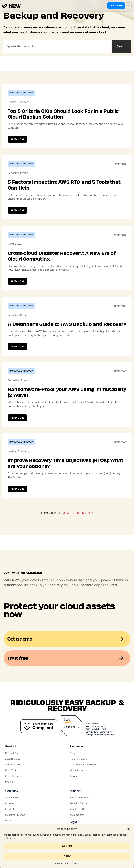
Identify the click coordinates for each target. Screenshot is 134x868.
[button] (129, 829)
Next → (88, 513)
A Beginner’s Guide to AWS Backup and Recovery (67, 324)
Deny (67, 856)
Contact (75, 863)
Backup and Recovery (22, 93)
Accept (67, 846)
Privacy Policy (62, 863)
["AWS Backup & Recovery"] (35, 759)
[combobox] (57, 46)
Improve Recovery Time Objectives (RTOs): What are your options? (65, 463)
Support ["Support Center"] (75, 791)
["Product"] (35, 753)
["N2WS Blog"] (99, 753)
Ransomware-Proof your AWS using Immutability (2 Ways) (67, 392)
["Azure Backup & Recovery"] (35, 765)
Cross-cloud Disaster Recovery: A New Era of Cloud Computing (62, 256)
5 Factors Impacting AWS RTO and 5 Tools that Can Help (64, 185)
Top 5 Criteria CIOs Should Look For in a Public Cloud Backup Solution (63, 114)
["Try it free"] (35, 771)
